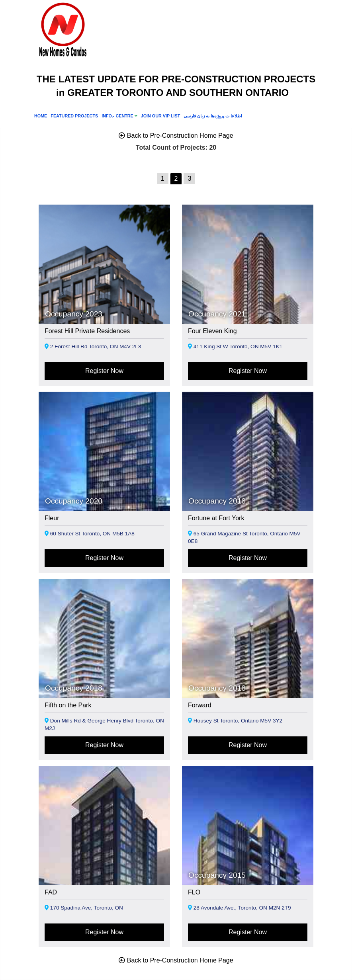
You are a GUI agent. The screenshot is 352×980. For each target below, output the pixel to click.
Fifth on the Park (68, 705)
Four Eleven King (212, 331)
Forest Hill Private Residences (87, 331)
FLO (194, 892)
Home (41, 116)
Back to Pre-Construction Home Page (176, 136)
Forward (200, 705)
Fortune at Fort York (216, 518)
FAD (51, 892)
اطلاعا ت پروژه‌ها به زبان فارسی (213, 116)
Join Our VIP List (161, 116)
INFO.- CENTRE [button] (119, 116)
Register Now (104, 371)
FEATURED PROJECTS (74, 116)
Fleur (52, 518)
